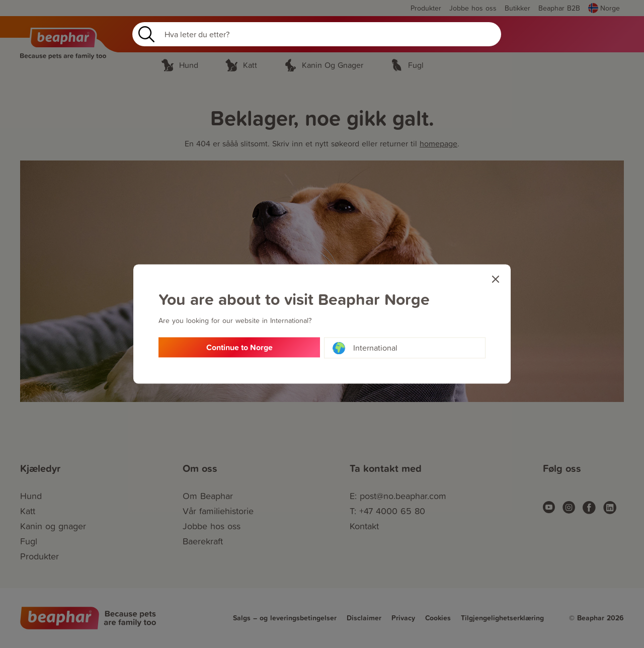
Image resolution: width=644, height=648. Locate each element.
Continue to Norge (239, 348)
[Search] (317, 34)
